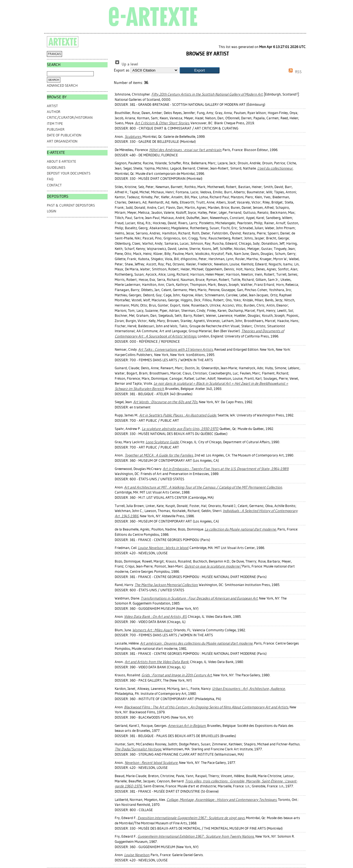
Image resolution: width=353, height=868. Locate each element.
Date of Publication (64, 135)
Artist (52, 106)
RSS (294, 72)
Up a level (126, 64)
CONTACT (54, 185)
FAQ (50, 179)
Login (52, 211)
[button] (200, 70)
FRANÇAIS (54, 54)
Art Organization (62, 141)
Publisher (56, 129)
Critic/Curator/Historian (70, 118)
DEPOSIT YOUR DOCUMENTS (69, 173)
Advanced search (62, 85)
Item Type (55, 124)
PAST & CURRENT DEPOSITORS (71, 205)
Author (54, 112)
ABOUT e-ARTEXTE (61, 161)
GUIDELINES (56, 167)
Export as (122, 70)
